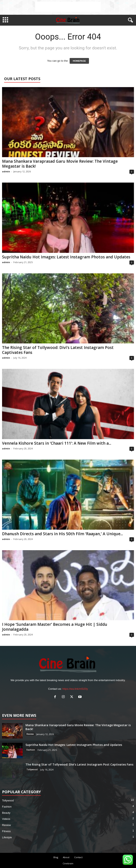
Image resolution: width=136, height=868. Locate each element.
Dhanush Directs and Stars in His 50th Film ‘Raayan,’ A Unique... (62, 534)
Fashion (31, 750)
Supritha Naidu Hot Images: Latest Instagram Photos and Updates (66, 257)
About (66, 857)
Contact (78, 857)
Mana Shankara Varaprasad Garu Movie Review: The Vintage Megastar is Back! (60, 164)
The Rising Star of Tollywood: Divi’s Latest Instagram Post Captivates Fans (58, 350)
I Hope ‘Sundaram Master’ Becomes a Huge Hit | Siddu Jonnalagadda (55, 627)
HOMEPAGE (79, 61)
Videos (6, 819)
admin (6, 171)
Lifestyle (7, 837)
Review (30, 734)
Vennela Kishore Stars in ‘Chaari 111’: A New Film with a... (57, 443)
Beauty (6, 813)
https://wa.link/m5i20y (75, 689)
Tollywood (32, 769)
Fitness (6, 831)
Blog (56, 857)
